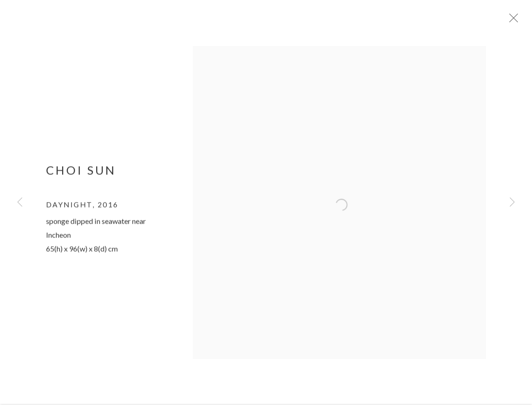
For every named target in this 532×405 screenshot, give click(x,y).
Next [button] (512, 202)
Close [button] (515, 21)
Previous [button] (20, 202)
